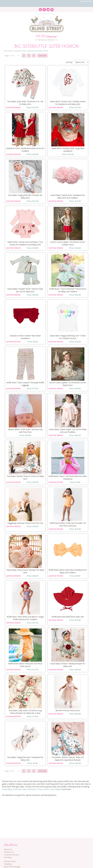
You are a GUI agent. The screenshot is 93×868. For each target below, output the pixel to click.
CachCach (17, 789)
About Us (8, 849)
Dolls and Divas (29, 789)
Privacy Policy (10, 861)
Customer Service (12, 855)
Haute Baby (7, 789)
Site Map (8, 857)
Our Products (9, 51)
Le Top (39, 789)
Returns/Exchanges (12, 867)
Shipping (8, 864)
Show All (42, 56)
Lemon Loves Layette (52, 789)
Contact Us (9, 852)
